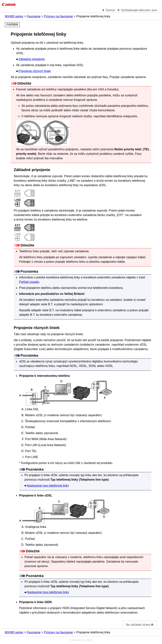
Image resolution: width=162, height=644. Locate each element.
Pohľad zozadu (29, 282)
